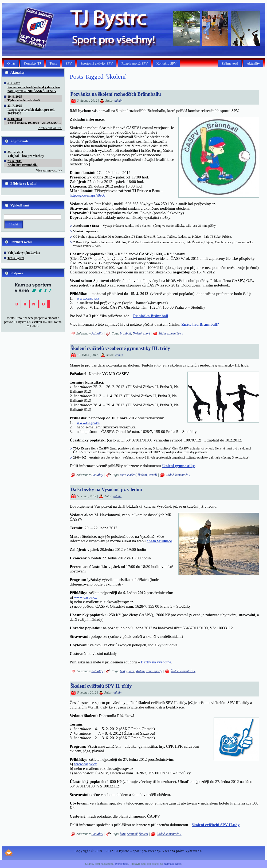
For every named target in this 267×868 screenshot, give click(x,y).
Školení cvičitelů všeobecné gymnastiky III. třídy (120, 348)
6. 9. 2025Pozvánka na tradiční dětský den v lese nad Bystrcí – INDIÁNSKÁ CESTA (34, 87)
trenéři (153, 475)
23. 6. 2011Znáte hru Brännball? (23, 163)
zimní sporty (154, 671)
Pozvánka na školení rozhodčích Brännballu (116, 94)
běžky (123, 671)
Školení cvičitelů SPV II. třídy (101, 686)
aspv (123, 475)
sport (147, 333)
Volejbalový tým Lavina (24, 253)
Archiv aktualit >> (50, 128)
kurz (131, 671)
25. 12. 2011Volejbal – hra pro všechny (26, 154)
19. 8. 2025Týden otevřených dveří (24, 98)
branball (125, 333)
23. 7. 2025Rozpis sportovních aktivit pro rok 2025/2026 (31, 110)
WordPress (122, 864)
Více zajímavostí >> (49, 170)
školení (137, 333)
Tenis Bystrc (16, 258)
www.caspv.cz (88, 298)
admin (118, 101)
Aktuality (97, 333)
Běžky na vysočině (156, 662)
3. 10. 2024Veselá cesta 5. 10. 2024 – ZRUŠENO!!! (34, 121)
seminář (132, 834)
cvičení (132, 475)
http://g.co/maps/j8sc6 (87, 195)
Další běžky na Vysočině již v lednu (106, 489)
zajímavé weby (172, 864)
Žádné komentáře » (171, 333)
